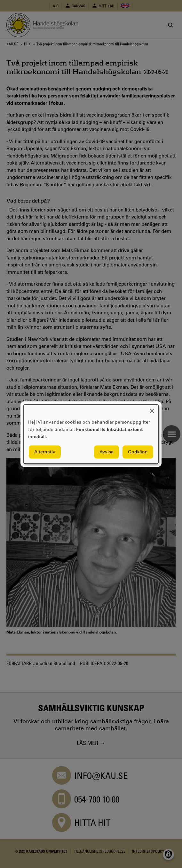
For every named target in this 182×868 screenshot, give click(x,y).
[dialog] (91, 434)
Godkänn (138, 452)
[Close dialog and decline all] (152, 408)
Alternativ (45, 452)
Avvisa (107, 452)
